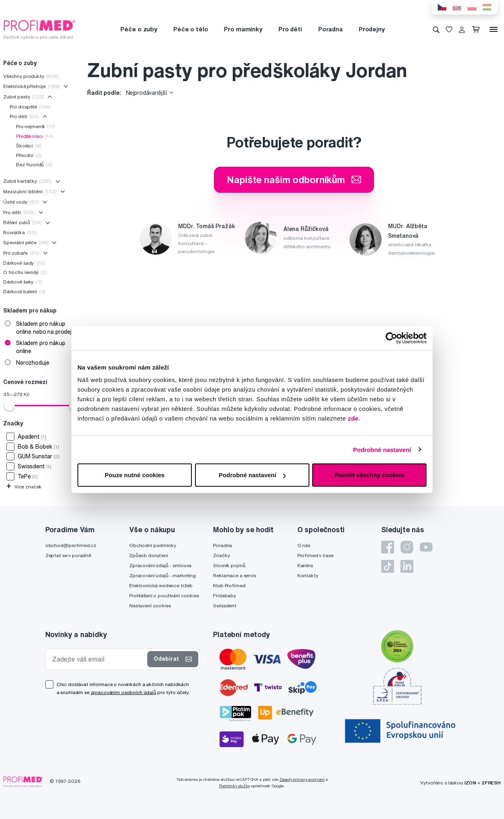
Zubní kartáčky (27, 181)
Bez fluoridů (34, 164)
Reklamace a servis (234, 575)
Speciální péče (26, 242)
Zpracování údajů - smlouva (160, 565)
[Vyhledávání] (436, 29)
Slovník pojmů (229, 565)
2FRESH (491, 783)
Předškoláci (35, 136)
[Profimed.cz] (39, 29)
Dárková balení (24, 291)
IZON (470, 783)
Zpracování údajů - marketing (163, 575)
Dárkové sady (24, 263)
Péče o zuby (139, 29)
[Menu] (494, 29)
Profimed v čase (315, 555)
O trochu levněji (25, 272)
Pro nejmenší (36, 126)
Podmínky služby (235, 786)
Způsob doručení (149, 555)
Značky (221, 555)
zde (353, 418)
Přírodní (29, 155)
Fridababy (225, 595)
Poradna (330, 29)
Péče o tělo (191, 29)
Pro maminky (243, 29)
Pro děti (290, 29)
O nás (304, 545)
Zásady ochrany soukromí (302, 779)
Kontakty (308, 575)
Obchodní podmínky (153, 545)
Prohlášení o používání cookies (164, 595)
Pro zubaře (21, 253)
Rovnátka (20, 232)
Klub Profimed (229, 585)
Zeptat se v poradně (68, 555)
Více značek (24, 487)
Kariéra (305, 565)
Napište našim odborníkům (294, 180)
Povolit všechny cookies (369, 475)
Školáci (29, 146)
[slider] (10, 405)
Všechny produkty (31, 76)
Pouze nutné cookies (135, 475)
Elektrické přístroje (31, 86)
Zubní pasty (24, 97)
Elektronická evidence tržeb (161, 585)
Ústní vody (21, 202)
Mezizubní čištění (30, 191)
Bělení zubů (22, 222)
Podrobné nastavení (382, 449)
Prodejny (372, 29)
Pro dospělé (30, 107)
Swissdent (225, 606)
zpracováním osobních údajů (123, 692)
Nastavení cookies (150, 606)
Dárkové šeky (23, 282)
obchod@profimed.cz (71, 545)
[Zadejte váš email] (98, 659)
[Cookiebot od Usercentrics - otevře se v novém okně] (391, 338)
